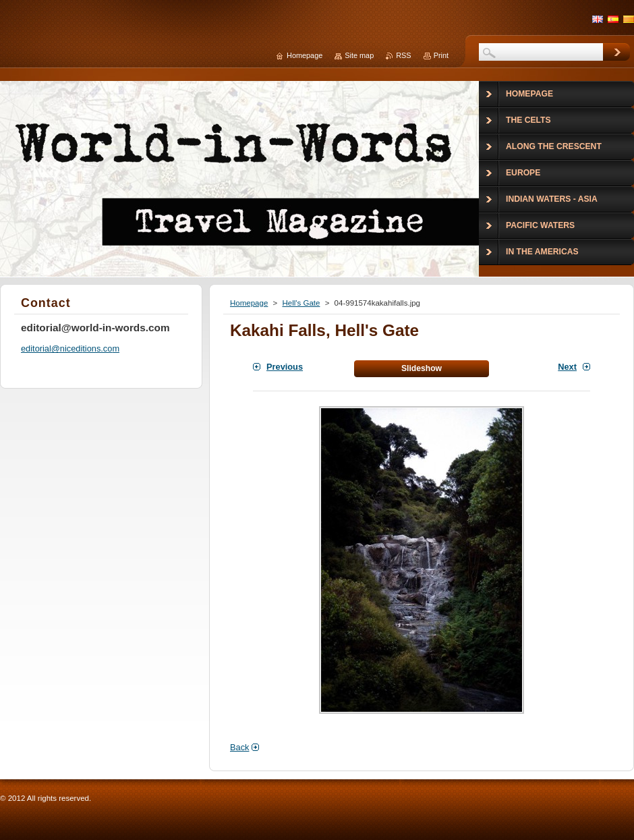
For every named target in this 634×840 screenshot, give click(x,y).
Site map (359, 55)
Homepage (249, 303)
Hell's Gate (301, 303)
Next (567, 367)
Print (441, 55)
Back (239, 747)
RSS (403, 55)
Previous (285, 367)
